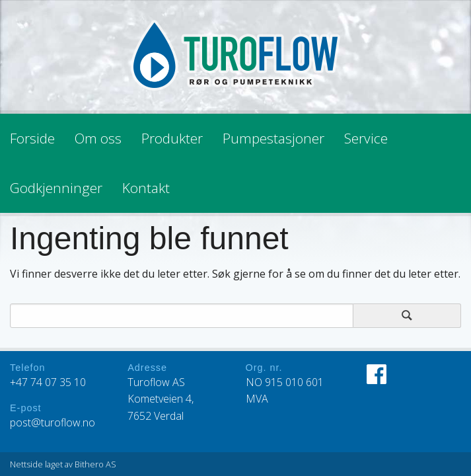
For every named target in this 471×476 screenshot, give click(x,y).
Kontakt (146, 188)
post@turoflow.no (53, 422)
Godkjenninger (56, 188)
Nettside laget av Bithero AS (63, 464)
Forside (32, 138)
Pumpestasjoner (273, 138)
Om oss (98, 138)
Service (366, 138)
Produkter (172, 138)
